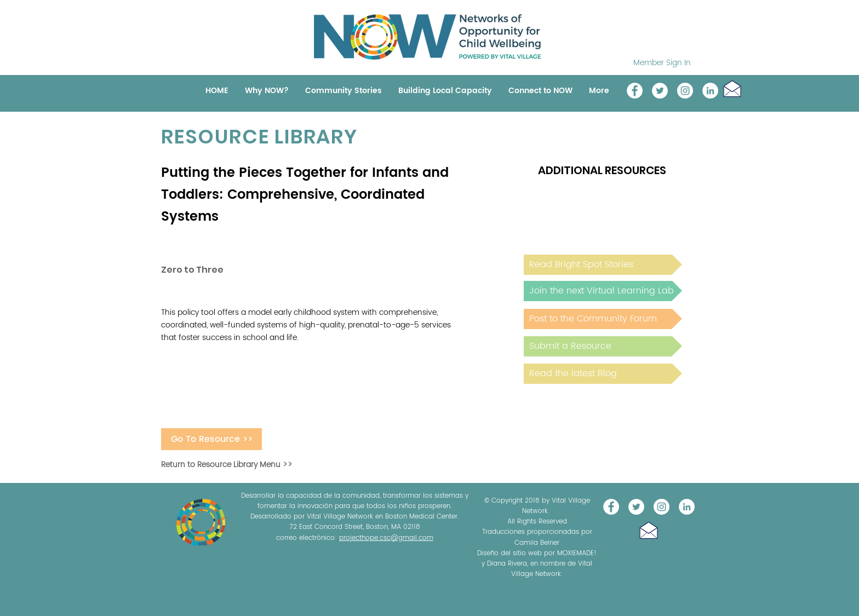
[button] (732, 88)
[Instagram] (685, 91)
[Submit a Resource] (603, 346)
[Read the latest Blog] (603, 374)
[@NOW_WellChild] (660, 91)
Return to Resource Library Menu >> (227, 465)
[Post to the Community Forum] (603, 319)
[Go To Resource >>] (211, 439)
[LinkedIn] (710, 91)
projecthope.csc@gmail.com (386, 538)
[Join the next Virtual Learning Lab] (603, 291)
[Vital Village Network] (635, 91)
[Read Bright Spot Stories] (603, 265)
